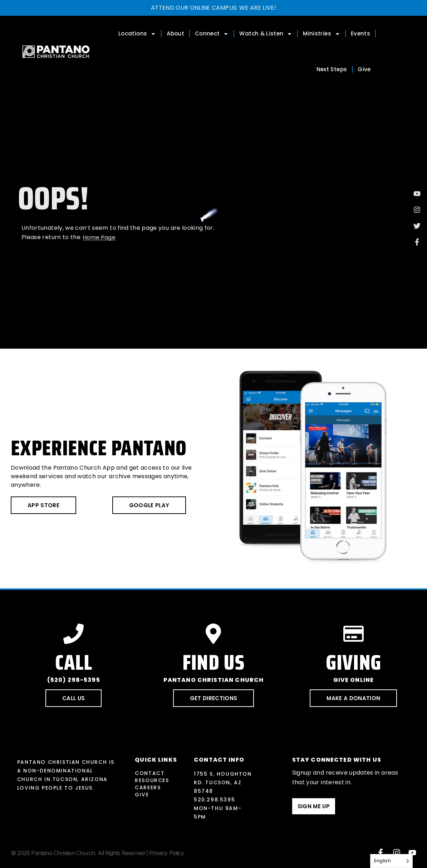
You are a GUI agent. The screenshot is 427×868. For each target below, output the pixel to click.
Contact (150, 773)
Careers (148, 787)
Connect (212, 34)
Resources (152, 780)
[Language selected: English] (391, 861)
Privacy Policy (166, 853)
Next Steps (332, 69)
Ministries (322, 34)
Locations (137, 34)
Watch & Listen (266, 34)
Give (364, 69)
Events (360, 33)
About (175, 33)
